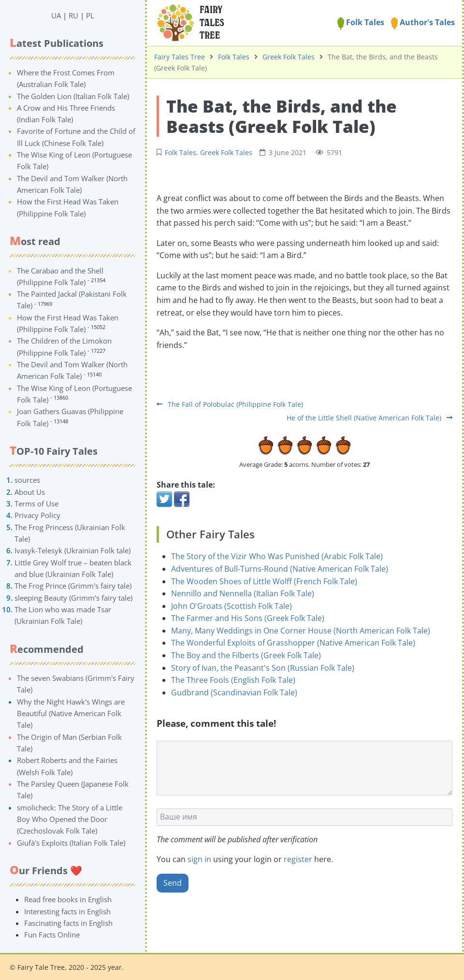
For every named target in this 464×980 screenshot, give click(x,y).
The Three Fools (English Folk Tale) (233, 680)
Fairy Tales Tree (180, 57)
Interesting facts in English (67, 911)
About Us (30, 492)
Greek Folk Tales (289, 57)
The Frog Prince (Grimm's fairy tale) (73, 586)
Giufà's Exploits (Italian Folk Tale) (71, 843)
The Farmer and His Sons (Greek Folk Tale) (248, 618)
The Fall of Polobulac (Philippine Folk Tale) (230, 404)
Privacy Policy (37, 515)
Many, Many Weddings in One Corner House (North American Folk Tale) (301, 631)
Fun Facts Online (52, 935)
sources (27, 480)
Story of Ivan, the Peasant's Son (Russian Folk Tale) (263, 668)
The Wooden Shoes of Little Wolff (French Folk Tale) (264, 581)
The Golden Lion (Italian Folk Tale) (73, 96)
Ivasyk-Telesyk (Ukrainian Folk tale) (72, 550)
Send (173, 883)
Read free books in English (68, 899)
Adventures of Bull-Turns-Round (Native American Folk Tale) (280, 569)
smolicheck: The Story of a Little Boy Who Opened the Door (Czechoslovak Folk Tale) (70, 819)
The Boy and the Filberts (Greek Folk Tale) (246, 655)
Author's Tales (423, 22)
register (298, 859)
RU (73, 15)
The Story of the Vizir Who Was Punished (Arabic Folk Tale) (277, 556)
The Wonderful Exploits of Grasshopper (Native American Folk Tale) (293, 643)
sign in (199, 859)
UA (56, 15)
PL (90, 15)
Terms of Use (36, 504)
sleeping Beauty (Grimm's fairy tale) (73, 598)
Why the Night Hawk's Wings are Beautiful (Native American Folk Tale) (71, 713)
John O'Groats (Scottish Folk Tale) (232, 606)
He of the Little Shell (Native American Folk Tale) (370, 418)
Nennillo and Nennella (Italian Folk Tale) (243, 593)
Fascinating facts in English (68, 923)
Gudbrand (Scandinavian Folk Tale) (234, 692)
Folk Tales (361, 22)
